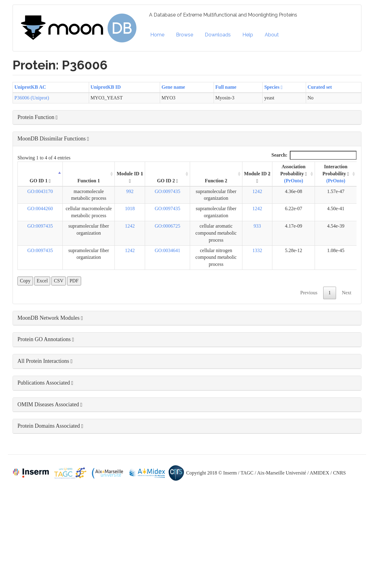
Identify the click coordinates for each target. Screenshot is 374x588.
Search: (314, 155)
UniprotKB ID (106, 87)
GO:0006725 (167, 226)
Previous (309, 293)
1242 (257, 191)
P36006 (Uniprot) (32, 98)
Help (248, 35)
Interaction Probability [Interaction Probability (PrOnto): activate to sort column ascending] (336, 174)
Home (157, 35)
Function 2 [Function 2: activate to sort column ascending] (216, 181)
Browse (185, 35)
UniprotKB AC (30, 87)
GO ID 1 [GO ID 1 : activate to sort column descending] (40, 181)
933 (257, 226)
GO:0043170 (40, 191)
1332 (257, 250)
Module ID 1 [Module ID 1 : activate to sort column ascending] (130, 177)
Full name (226, 87)
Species (273, 87)
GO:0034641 (167, 250)
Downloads (218, 35)
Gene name (173, 87)
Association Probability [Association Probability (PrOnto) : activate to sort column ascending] (294, 174)
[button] (187, 117)
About (272, 35)
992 (130, 191)
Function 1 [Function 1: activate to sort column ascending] (89, 181)
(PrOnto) (294, 181)
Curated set (320, 87)
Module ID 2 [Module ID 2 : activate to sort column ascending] (257, 177)
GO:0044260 (40, 208)
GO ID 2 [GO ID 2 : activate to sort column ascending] (168, 181)
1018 (130, 208)
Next (347, 293)
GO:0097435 (167, 191)
